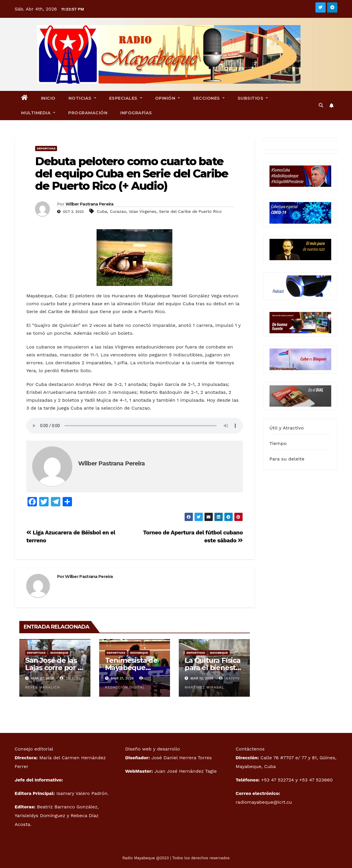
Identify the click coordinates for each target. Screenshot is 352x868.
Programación (88, 113)
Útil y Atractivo (287, 428)
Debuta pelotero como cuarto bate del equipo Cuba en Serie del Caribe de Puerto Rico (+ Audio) (132, 174)
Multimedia (38, 113)
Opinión (168, 98)
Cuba (102, 211)
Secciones (209, 98)
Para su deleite (287, 459)
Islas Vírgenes (143, 211)
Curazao (118, 211)
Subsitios (253, 98)
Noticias (82, 98)
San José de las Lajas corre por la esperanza (54, 668)
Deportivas (46, 148)
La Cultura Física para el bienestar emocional (214, 668)
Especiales (126, 98)
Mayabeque (59, 653)
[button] (321, 105)
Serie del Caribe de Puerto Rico (190, 211)
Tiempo (278, 443)
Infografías (136, 113)
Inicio (48, 98)
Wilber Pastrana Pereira (89, 204)
